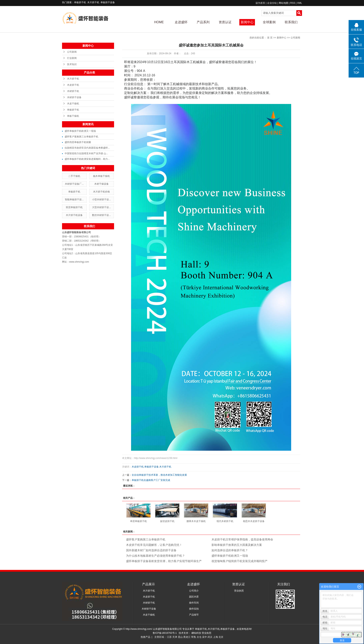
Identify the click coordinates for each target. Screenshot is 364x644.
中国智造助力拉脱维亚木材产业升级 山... (86, 153)
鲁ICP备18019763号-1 (165, 633)
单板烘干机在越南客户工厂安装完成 (151, 480)
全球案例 (269, 22)
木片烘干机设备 (74, 215)
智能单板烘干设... (74, 200)
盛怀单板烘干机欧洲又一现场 (80, 131)
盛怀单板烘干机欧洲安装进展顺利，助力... (87, 159)
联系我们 (291, 22)
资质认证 (225, 22)
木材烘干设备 (74, 97)
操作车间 (194, 603)
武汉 (210, 637)
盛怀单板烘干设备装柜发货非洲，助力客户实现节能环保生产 (164, 561)
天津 (175, 637)
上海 (216, 637)
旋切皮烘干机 (167, 521)
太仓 (199, 637)
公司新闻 (72, 52)
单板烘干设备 (108, 2)
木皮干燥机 (73, 104)
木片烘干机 (93, 2)
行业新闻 (72, 58)
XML (300, 3)
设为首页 (260, 3)
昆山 (180, 637)
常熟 (194, 637)
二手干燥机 (74, 176)
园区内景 (194, 597)
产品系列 (203, 22)
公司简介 (194, 591)
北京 (221, 637)
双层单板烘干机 (74, 207)
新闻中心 (247, 22)
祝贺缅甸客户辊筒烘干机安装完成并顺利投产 (240, 561)
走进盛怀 (181, 22)
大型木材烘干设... (101, 207)
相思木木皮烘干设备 (254, 521)
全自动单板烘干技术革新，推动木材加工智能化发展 (159, 475)
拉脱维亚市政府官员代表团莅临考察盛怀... (87, 148)
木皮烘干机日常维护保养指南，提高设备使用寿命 (242, 539)
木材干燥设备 (101, 184)
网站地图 (284, 3)
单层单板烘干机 (138, 521)
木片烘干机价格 (101, 192)
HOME (159, 22)
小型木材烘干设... (101, 200)
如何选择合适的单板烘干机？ (230, 550)
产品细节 (194, 615)
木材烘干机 (73, 91)
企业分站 (272, 3)
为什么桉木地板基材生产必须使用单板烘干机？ (155, 556)
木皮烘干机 (73, 85)
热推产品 (145, 637)
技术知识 (72, 64)
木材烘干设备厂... (74, 184)
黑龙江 (187, 637)
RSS (293, 3)
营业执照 (239, 591)
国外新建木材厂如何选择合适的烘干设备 (151, 550)
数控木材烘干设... (101, 215)
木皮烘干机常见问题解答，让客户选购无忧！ (154, 545)
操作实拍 (194, 609)
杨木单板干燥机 (101, 176)
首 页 (270, 38)
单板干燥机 (73, 116)
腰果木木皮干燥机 (196, 521)
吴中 (205, 637)
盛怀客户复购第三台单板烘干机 (81, 137)
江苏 (169, 637)
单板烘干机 (80, 2)
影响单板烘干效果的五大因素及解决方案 (237, 545)
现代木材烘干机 (225, 521)
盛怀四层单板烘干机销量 (78, 142)
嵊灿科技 (197, 633)
